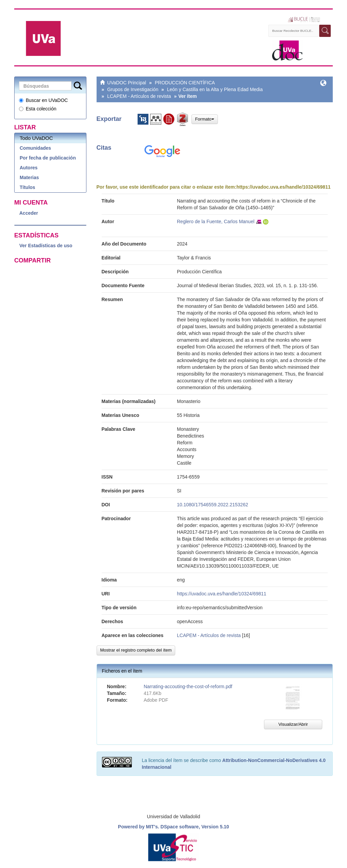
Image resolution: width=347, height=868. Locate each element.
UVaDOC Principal (127, 83)
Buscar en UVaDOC (43, 100)
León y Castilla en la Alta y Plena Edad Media (215, 89)
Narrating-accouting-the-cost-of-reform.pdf (188, 686)
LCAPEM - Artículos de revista (139, 96)
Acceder (29, 213)
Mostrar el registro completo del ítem (136, 650)
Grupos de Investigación (133, 89)
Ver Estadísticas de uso (46, 246)
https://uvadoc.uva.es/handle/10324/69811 (284, 187)
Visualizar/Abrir (293, 724)
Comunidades (35, 148)
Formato (205, 119)
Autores (29, 168)
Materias (29, 177)
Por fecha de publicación (48, 158)
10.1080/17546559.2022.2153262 (212, 505)
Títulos (27, 187)
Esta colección (38, 109)
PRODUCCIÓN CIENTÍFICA (185, 83)
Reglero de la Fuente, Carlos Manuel (216, 221)
